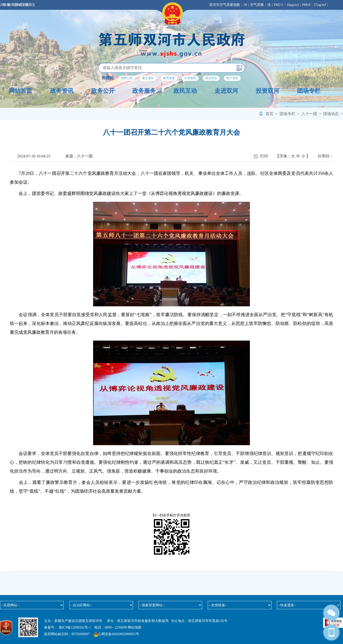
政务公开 (103, 91)
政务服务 (144, 91)
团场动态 (331, 114)
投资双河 (268, 91)
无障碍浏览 (20, 5)
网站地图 (135, 627)
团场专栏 (309, 91)
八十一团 (309, 114)
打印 (261, 156)
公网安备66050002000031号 (119, 634)
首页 (269, 114)
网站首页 (21, 91)
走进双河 (226, 91)
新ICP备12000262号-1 (75, 627)
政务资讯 (62, 91)
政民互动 (185, 91)
